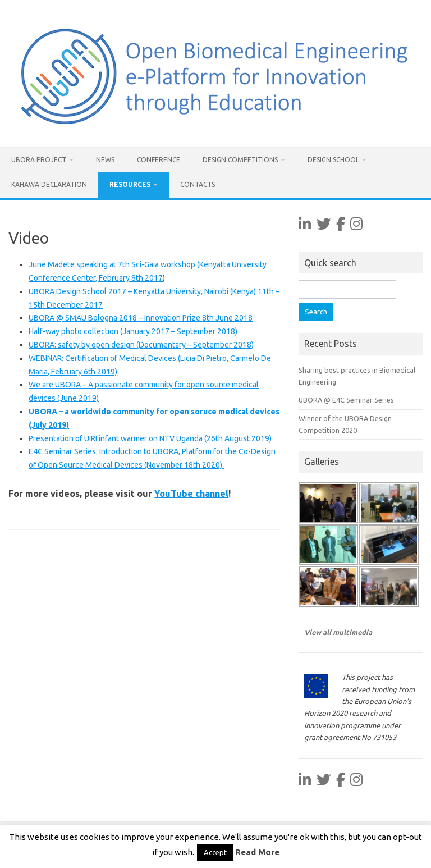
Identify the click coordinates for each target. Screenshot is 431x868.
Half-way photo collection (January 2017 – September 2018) (133, 331)
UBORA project (39, 160)
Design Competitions (240, 160)
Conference (159, 160)
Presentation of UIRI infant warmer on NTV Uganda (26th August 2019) (150, 438)
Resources (130, 184)
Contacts (198, 184)
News (105, 160)
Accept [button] (215, 852)
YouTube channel (191, 494)
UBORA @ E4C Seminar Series (346, 400)
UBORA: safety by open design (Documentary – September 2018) (141, 345)
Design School (333, 160)
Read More (257, 852)
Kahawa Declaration (49, 184)
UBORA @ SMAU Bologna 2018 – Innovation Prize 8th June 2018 (141, 318)
